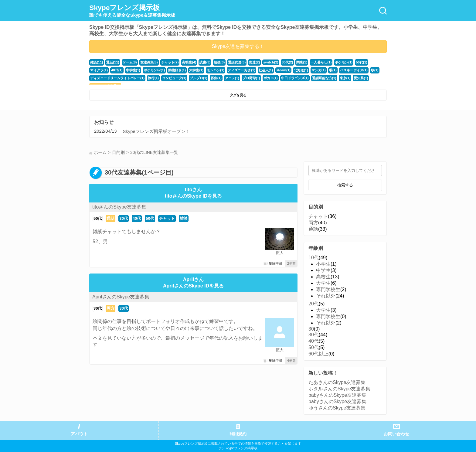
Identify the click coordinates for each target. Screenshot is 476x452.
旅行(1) (153, 78)
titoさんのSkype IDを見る (193, 196)
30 (311, 329)
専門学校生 (328, 289)
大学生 (323, 283)
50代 (98, 218)
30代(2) (287, 62)
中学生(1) (133, 70)
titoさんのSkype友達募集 (119, 207)
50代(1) (361, 62)
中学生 (323, 270)
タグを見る (238, 95)
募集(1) (216, 78)
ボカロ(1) (270, 78)
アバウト (79, 434)
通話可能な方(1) (324, 78)
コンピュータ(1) (174, 78)
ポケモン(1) (343, 62)
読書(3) (205, 62)
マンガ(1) (318, 70)
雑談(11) (97, 62)
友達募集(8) (149, 62)
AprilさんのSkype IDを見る (193, 286)
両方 (110, 308)
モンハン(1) (216, 70)
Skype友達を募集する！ (238, 46)
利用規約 (238, 434)
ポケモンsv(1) (154, 70)
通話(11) (113, 62)
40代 (137, 218)
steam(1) (283, 70)
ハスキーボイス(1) (354, 70)
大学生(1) (196, 70)
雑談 (184, 218)
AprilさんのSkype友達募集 (121, 297)
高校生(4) (189, 62)
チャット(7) (170, 62)
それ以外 (326, 296)
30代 (123, 218)
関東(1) (301, 62)
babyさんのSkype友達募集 (337, 395)
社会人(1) (265, 70)
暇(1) (333, 70)
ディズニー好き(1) (241, 70)
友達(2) (254, 62)
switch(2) (271, 62)
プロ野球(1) (251, 78)
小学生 (323, 264)
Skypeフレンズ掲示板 (132, 11)
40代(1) (117, 70)
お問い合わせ (396, 434)
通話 (110, 218)
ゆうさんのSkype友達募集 (337, 408)
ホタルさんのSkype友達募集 (339, 389)
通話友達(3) (237, 62)
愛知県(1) (361, 78)
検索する (345, 185)
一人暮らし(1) (321, 62)
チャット (167, 218)
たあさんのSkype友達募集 (337, 382)
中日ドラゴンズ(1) (295, 78)
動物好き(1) (177, 70)
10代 (314, 258)
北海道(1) (301, 70)
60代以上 (318, 354)
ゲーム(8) (129, 62)
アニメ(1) (232, 78)
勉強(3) (219, 62)
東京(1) (345, 78)
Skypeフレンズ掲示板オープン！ (156, 131)
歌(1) (374, 70)
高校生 (323, 277)
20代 (314, 304)
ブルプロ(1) (199, 78)
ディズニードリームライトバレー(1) (117, 78)
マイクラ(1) (99, 70)
